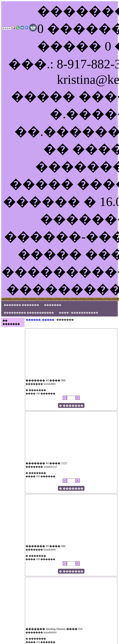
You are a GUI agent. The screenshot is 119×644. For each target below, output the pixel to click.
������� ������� (21, 305)
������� (53, 305)
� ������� (71, 406)
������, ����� (40, 320)
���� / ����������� (78, 313)
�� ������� (11, 322)
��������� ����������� (29, 313)
